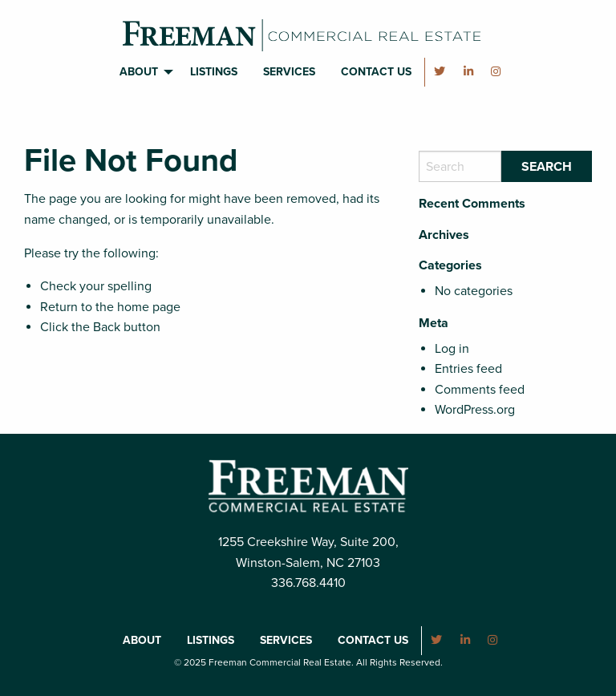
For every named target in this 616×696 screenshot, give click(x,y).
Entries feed (468, 369)
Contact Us (376, 72)
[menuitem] (142, 72)
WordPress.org (475, 410)
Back (107, 327)
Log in (452, 349)
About (139, 72)
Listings (214, 72)
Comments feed (480, 390)
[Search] (460, 166)
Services (289, 72)
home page (149, 307)
